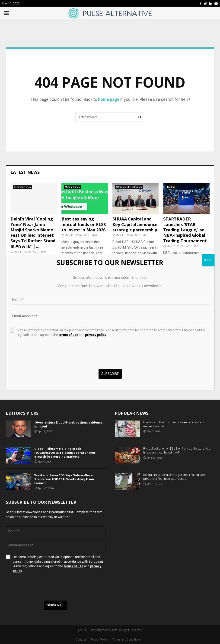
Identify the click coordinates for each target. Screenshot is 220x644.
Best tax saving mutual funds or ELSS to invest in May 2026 (84, 224)
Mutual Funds (72, 187)
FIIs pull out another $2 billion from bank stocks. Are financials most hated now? (177, 450)
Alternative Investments (129, 187)
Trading (171, 187)
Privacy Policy (99, 640)
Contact (81, 640)
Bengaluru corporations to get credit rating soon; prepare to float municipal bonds (175, 477)
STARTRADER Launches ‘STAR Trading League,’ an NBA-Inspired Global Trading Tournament (185, 230)
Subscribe (56, 605)
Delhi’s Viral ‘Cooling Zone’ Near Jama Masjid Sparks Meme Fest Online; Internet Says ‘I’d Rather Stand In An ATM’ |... (33, 232)
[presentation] (41, 587)
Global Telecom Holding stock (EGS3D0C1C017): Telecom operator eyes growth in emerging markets (65, 453)
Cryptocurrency (22, 187)
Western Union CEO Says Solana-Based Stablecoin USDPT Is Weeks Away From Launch (64, 479)
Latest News (25, 172)
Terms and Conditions (127, 640)
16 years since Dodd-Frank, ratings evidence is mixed (68, 424)
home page (109, 99)
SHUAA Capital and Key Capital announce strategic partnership (135, 224)
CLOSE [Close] (208, 260)
